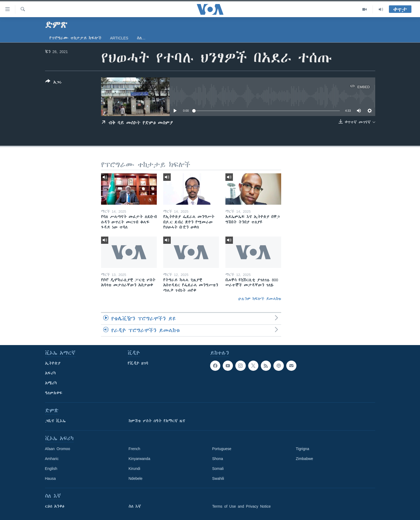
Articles (119, 38)
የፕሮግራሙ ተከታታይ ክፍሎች (75, 38)
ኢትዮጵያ (53, 363)
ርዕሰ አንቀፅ (55, 506)
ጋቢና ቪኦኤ (55, 421)
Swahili (218, 478)
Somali (218, 469)
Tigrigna (303, 449)
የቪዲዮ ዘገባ (138, 363)
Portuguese (222, 449)
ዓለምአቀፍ (54, 393)
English (51, 469)
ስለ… (141, 38)
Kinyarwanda (140, 459)
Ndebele (136, 478)
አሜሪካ (51, 383)
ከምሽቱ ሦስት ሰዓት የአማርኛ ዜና (157, 421)
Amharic (52, 459)
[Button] (54, 83)
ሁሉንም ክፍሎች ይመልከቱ (260, 299)
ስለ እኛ (135, 506)
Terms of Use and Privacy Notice (242, 506)
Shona (218, 459)
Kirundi (135, 469)
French (135, 449)
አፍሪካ (50, 373)
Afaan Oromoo (58, 449)
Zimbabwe (305, 459)
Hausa (50, 478)
